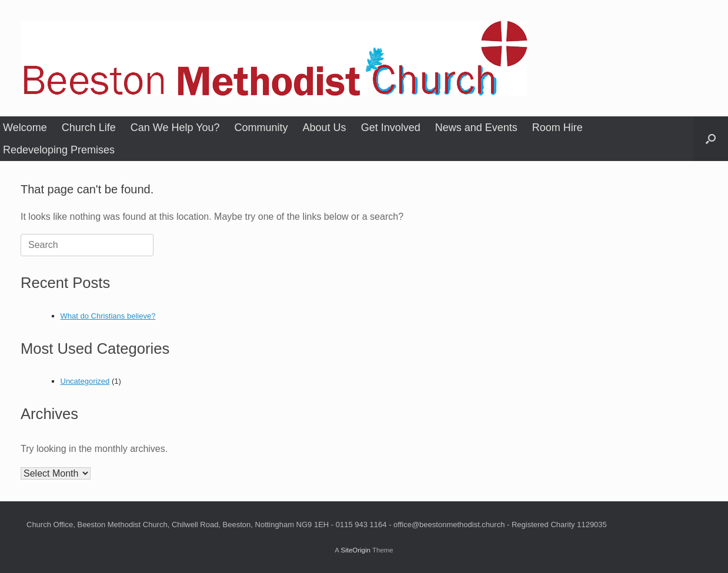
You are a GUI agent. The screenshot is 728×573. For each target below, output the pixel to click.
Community (261, 128)
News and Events (476, 128)
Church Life (89, 128)
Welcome (25, 128)
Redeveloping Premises (59, 150)
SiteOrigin (355, 550)
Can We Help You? (175, 128)
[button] (711, 139)
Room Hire (557, 128)
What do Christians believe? (108, 316)
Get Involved (391, 128)
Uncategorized (85, 381)
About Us (325, 128)
